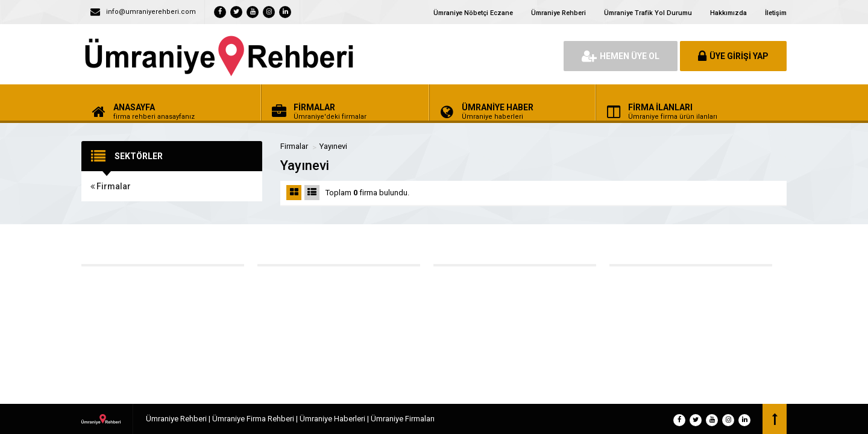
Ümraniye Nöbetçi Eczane (473, 13)
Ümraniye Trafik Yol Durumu (648, 13)
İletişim (776, 13)
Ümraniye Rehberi (558, 13)
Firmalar (111, 186)
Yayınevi (333, 146)
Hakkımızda (728, 13)
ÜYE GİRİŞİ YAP (733, 56)
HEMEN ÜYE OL (621, 56)
